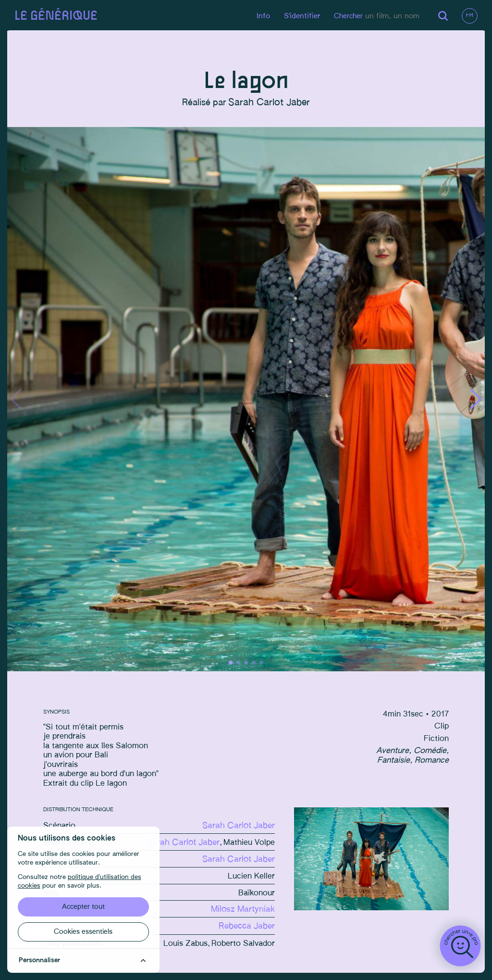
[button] (474, 401)
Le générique (58, 16)
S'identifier (298, 16)
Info (259, 16)
